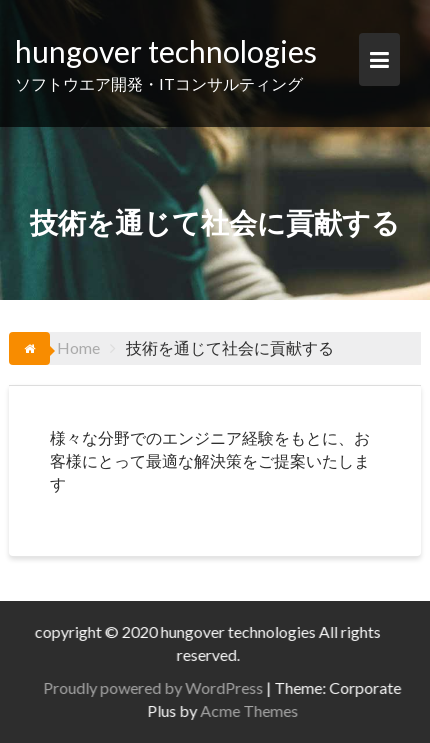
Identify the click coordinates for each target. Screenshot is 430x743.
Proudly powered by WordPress (158, 687)
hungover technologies (166, 51)
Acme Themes (254, 710)
